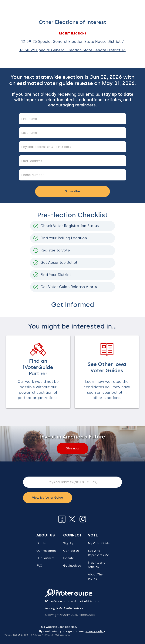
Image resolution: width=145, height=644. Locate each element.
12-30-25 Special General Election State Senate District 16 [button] (72, 50)
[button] (99, 553)
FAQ (39, 566)
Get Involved (72, 566)
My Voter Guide (99, 543)
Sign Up (69, 543)
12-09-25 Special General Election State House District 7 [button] (72, 42)
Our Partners (45, 558)
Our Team (43, 543)
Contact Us (71, 551)
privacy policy (95, 631)
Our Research (46, 551)
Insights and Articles (97, 565)
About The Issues (95, 577)
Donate (69, 558)
